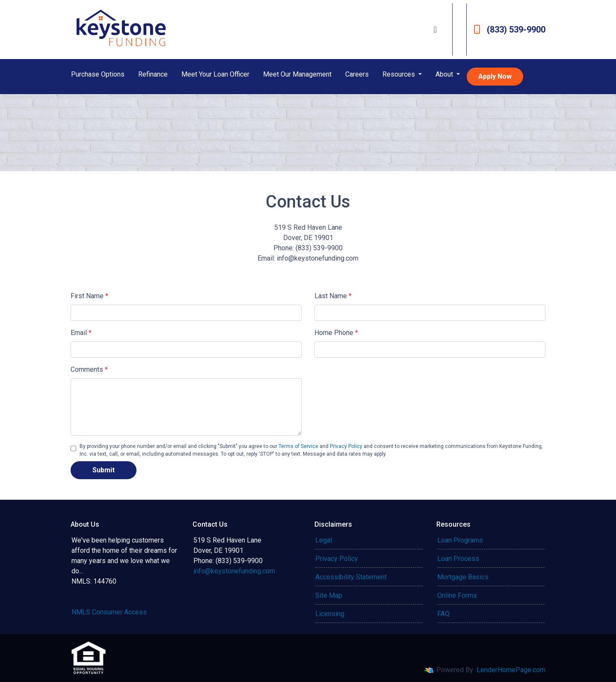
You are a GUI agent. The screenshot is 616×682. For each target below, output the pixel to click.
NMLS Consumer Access (109, 612)
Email (81, 333)
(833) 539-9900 (509, 30)
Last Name (333, 296)
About (445, 74)
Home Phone (336, 333)
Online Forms (457, 595)
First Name (89, 296)
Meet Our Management (297, 74)
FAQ (443, 614)
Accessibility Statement (351, 577)
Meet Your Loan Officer (215, 74)
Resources (400, 74)
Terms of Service (298, 446)
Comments (89, 369)
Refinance (153, 74)
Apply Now (495, 76)
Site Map (329, 595)
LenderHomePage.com (511, 670)
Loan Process (458, 559)
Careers (357, 74)
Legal (324, 540)
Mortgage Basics (463, 577)
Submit (104, 470)
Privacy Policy (346, 446)
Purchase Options (98, 74)
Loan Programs (460, 540)
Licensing (330, 614)
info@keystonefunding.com (234, 571)
